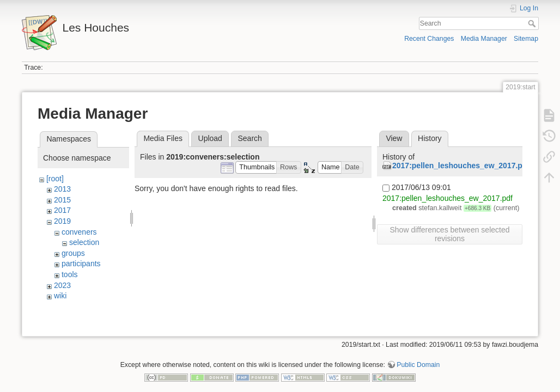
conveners (79, 232)
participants (81, 264)
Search (533, 23)
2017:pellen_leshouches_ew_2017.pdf (461, 166)
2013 (62, 189)
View (394, 138)
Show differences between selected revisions (450, 234)
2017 (62, 210)
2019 (62, 221)
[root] (55, 179)
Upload (210, 138)
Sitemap (526, 39)
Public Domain (418, 356)
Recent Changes (429, 39)
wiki (60, 296)
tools (70, 274)
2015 (62, 200)
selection (84, 242)
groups (73, 253)
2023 (62, 285)
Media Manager (484, 39)
